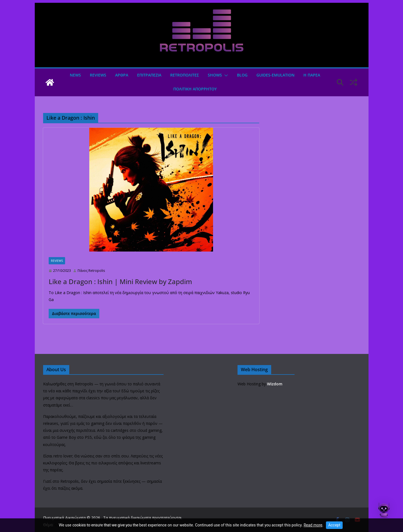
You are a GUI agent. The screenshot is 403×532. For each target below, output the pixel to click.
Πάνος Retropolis (91, 271)
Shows (215, 75)
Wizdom (275, 384)
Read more (313, 525)
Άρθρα (122, 75)
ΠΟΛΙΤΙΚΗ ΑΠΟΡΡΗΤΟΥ (195, 89)
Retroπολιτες (185, 75)
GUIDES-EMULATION (275, 75)
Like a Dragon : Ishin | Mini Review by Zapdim (120, 281)
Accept (334, 525)
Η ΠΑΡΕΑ (312, 75)
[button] (225, 75)
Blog (242, 75)
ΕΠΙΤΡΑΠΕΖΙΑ (149, 75)
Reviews (98, 75)
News (75, 75)
